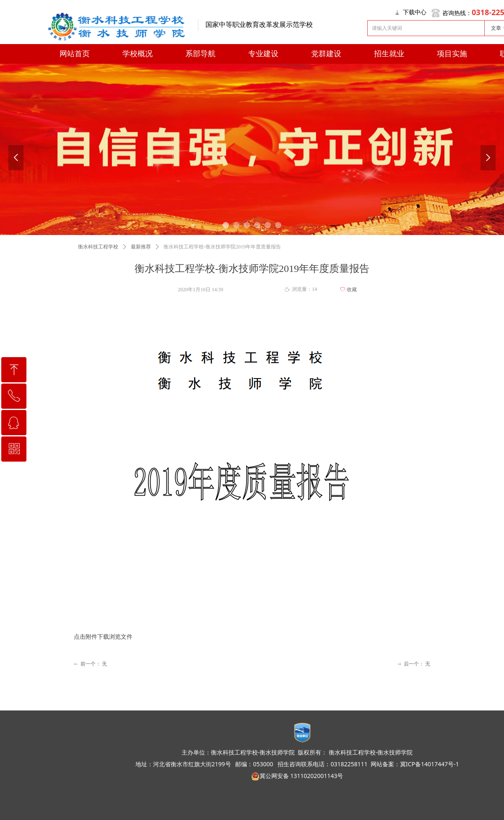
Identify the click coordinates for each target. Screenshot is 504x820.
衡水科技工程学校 (98, 247)
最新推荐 (141, 247)
